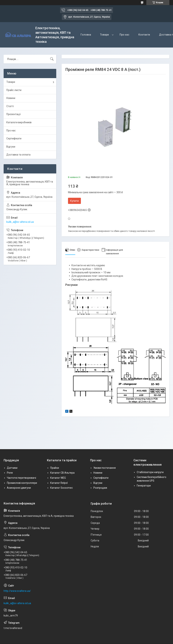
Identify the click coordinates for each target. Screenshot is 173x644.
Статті (10, 106)
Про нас (124, 35)
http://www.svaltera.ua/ (17, 591)
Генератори (144, 486)
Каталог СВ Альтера (62, 473)
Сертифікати (14, 138)
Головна (86, 35)
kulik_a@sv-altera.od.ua (20, 222)
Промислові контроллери (22, 483)
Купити (74, 201)
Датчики (12, 468)
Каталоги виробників (19, 122)
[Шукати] (52, 59)
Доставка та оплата (18, 155)
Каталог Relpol (59, 483)
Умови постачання (105, 468)
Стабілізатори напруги (150, 472)
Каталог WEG (58, 478)
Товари (104, 35)
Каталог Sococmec (61, 488)
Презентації (14, 114)
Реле (10, 473)
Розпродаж (100, 488)
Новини (11, 98)
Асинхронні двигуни (19, 488)
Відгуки (11, 147)
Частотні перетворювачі (21, 478)
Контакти (144, 35)
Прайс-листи (14, 90)
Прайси (55, 468)
